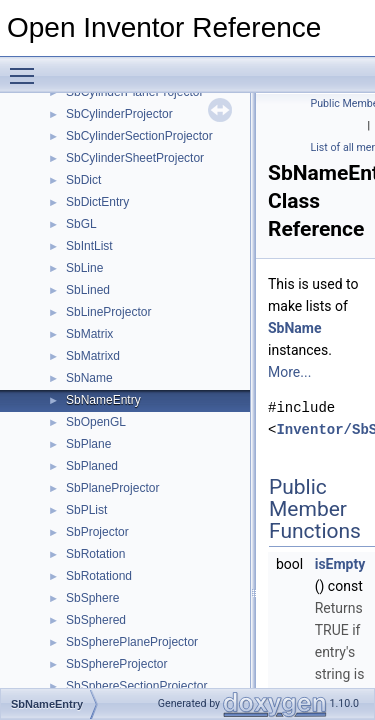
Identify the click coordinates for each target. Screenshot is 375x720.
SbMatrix (89, 334)
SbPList (86, 510)
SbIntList (89, 246)
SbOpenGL (96, 422)
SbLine (84, 268)
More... (289, 372)
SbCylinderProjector (119, 114)
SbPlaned (92, 466)
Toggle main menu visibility (27, 67)
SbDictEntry (97, 202)
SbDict (83, 180)
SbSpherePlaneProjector (132, 642)
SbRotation (95, 554)
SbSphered (96, 620)
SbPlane (88, 444)
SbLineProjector (108, 312)
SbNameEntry (103, 400)
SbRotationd (99, 576)
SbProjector (97, 532)
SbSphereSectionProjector (136, 686)
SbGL (81, 224)
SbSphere (92, 598)
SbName (89, 378)
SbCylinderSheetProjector (135, 158)
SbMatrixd (93, 356)
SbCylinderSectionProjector (139, 136)
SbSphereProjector (116, 664)
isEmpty (340, 564)
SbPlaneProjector (112, 488)
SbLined (88, 290)
